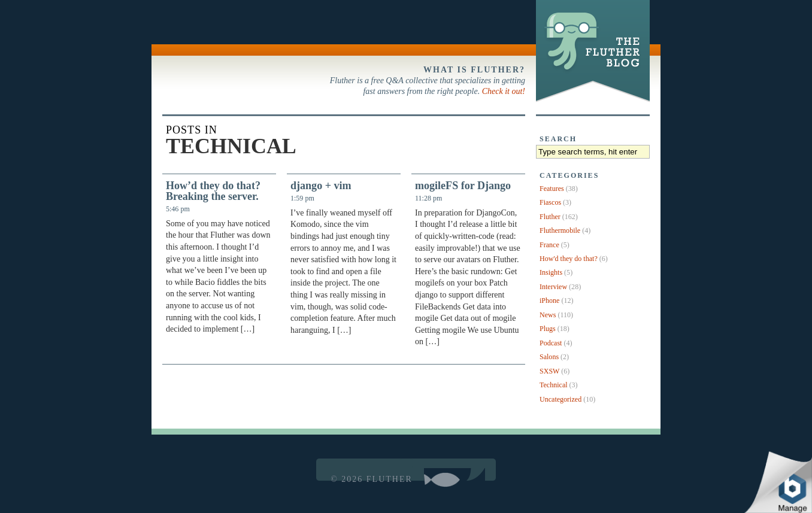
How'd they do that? (569, 259)
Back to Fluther (188, 28)
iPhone (549, 300)
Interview (553, 287)
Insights (551, 272)
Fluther (550, 217)
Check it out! (504, 91)
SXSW (549, 371)
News (548, 315)
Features (552, 189)
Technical (554, 385)
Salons (549, 357)
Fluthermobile (560, 230)
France (549, 245)
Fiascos (550, 202)
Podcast (551, 343)
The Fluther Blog (591, 102)
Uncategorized (560, 399)
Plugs (548, 329)
